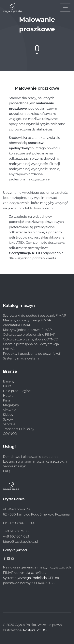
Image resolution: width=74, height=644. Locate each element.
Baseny (9, 381)
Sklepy (8, 415)
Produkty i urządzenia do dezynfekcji (32, 354)
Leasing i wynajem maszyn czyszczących (35, 461)
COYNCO (10, 434)
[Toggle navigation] (65, 8)
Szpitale (9, 424)
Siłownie (10, 410)
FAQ (6, 471)
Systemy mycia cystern (21, 358)
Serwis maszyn (15, 466)
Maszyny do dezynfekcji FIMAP (27, 320)
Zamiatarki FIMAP (17, 325)
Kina (7, 400)
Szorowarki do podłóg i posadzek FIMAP (35, 316)
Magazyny (11, 405)
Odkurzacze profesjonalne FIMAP (29, 335)
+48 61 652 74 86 (16, 531)
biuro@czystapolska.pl (21, 542)
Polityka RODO (35, 630)
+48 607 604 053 (16, 536)
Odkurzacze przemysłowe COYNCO (31, 339)
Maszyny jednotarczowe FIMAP (27, 330)
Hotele (8, 396)
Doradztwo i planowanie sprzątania (31, 457)
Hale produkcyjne (17, 391)
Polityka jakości (15, 550)
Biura (7, 386)
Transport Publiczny (19, 429)
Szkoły (8, 419)
